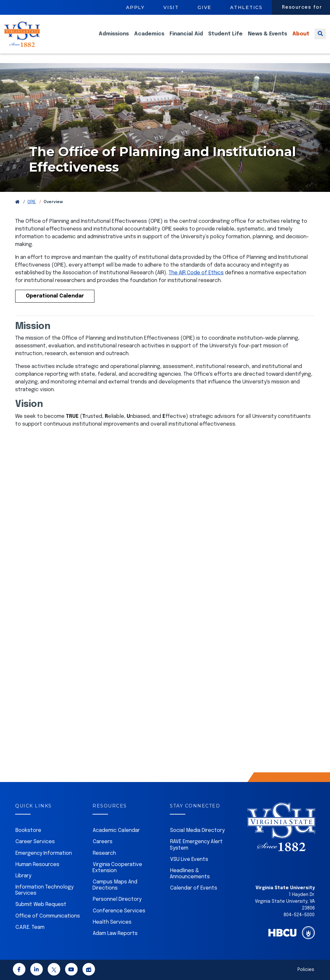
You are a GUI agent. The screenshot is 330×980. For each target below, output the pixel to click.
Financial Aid (186, 39)
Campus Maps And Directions (115, 885)
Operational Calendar (55, 296)
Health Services (112, 922)
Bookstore (28, 830)
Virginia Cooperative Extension (117, 868)
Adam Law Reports (115, 933)
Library (23, 876)
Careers (103, 842)
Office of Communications (48, 916)
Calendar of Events (194, 888)
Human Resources (37, 865)
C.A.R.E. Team (30, 927)
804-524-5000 (299, 915)
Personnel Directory (117, 899)
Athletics (246, 7)
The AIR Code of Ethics (196, 273)
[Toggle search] (320, 39)
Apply (135, 7)
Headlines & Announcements (190, 874)
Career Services (35, 842)
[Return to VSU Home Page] (17, 202)
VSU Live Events (189, 859)
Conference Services (119, 911)
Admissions (114, 39)
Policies (306, 970)
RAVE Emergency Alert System (196, 845)
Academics (149, 39)
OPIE (32, 202)
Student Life (225, 39)
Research (104, 853)
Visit (171, 7)
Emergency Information (44, 853)
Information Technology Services (44, 890)
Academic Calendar (116, 830)
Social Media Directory (197, 830)
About (301, 39)
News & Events (267, 39)
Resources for (302, 7)
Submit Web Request (41, 905)
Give (204, 7)
